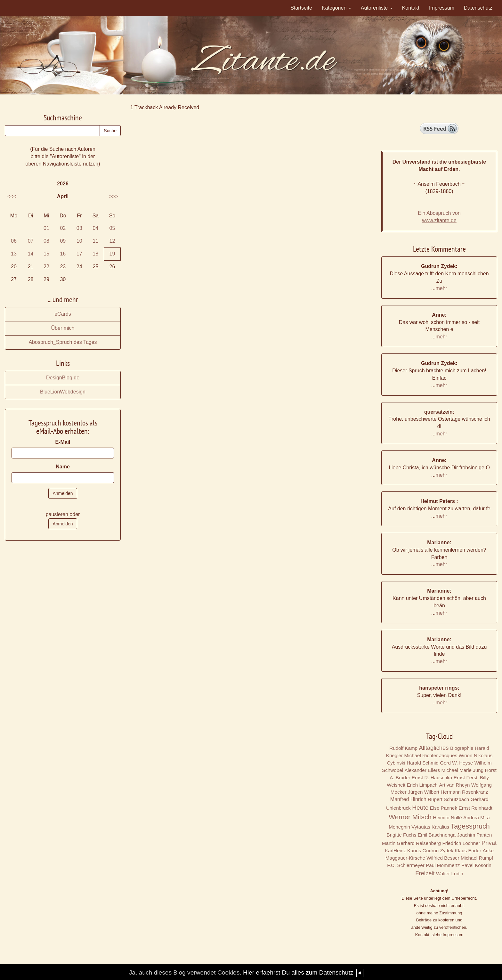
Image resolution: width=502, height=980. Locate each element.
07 (31, 241)
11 (96, 241)
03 (79, 228)
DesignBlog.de (63, 378)
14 (31, 254)
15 (46, 254)
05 (112, 228)
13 (14, 254)
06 (14, 241)
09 (63, 241)
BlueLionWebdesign (63, 392)
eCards (63, 314)
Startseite (301, 8)
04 (96, 228)
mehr (441, 288)
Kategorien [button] (336, 8)
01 (46, 228)
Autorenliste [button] (377, 8)
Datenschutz (478, 8)
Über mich (63, 328)
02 (63, 228)
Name (63, 467)
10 (79, 241)
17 (79, 254)
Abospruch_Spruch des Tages (63, 342)
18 (95, 254)
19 (112, 254)
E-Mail (63, 442)
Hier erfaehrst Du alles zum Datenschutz (298, 972)
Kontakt (411, 8)
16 (63, 254)
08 (46, 241)
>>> (114, 196)
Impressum (442, 8)
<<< (12, 196)
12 (112, 241)
